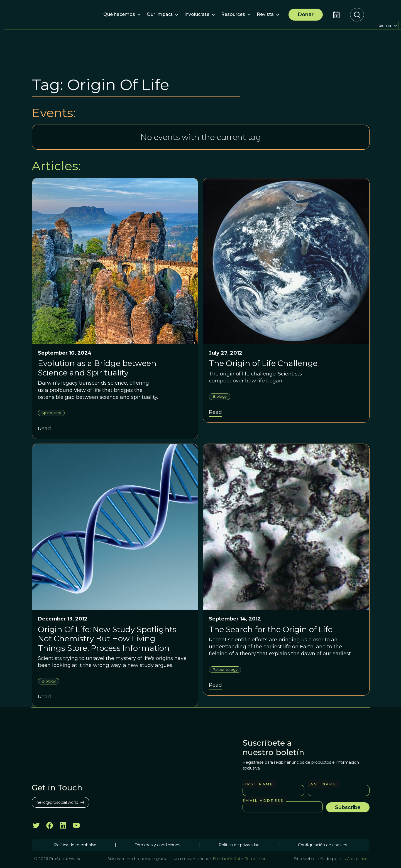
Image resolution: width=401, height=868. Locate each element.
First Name (258, 784)
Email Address (263, 801)
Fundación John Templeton (239, 859)
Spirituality (51, 413)
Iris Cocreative (354, 859)
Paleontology (225, 669)
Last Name (322, 784)
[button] (119, 15)
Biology (220, 396)
